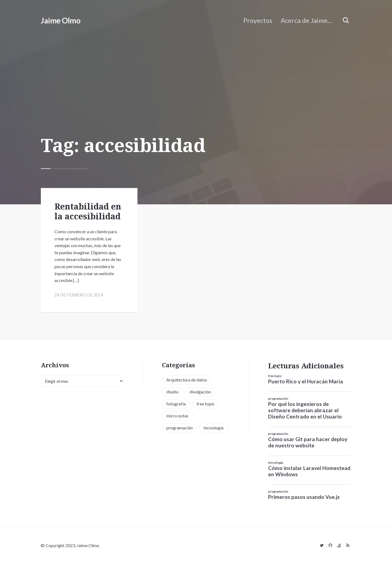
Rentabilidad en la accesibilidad (88, 211)
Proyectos (258, 20)
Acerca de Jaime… (306, 20)
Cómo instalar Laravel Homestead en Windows (309, 471)
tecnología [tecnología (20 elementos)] (214, 428)
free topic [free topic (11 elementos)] (206, 404)
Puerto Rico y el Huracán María (306, 382)
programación (278, 399)
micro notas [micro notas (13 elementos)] (177, 416)
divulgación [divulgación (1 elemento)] (200, 392)
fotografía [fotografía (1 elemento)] (176, 404)
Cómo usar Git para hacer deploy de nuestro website (308, 442)
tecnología (276, 463)
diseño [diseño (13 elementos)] (172, 392)
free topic (275, 376)
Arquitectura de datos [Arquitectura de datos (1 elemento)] (187, 380)
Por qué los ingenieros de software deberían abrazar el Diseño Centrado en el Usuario (305, 410)
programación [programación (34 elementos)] (180, 428)
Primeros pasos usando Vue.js (304, 497)
